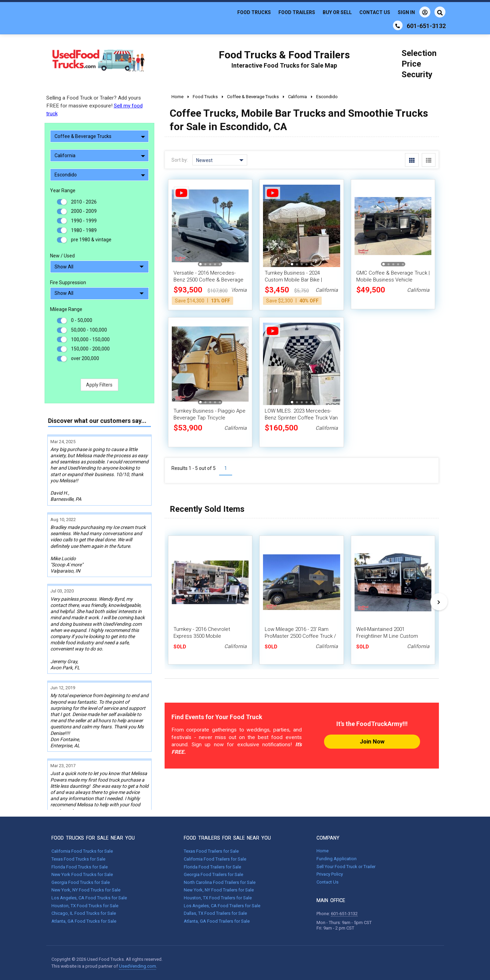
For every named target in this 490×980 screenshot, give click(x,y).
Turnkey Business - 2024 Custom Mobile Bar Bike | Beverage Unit (293, 280)
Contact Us (375, 12)
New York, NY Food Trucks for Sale (86, 890)
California (100, 155)
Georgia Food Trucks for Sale (81, 882)
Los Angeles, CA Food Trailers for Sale (222, 906)
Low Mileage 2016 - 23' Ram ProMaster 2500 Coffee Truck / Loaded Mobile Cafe (300, 636)
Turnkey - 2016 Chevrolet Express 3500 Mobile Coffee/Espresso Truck (202, 636)
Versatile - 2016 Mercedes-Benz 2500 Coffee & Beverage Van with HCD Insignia (208, 280)
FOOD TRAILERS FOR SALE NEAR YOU (227, 838)
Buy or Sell (337, 12)
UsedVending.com (138, 966)
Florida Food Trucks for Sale (80, 867)
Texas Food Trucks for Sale (78, 859)
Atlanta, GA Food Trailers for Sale (217, 921)
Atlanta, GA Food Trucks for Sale (84, 921)
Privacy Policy (330, 874)
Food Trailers (297, 12)
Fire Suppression (68, 283)
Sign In (414, 12)
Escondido (100, 175)
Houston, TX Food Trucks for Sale (85, 906)
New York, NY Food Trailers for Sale (219, 890)
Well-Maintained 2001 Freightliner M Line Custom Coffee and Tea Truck (387, 636)
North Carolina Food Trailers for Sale (220, 882)
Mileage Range (66, 309)
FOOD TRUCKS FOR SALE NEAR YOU (93, 838)
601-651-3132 (344, 914)
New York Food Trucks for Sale (82, 874)
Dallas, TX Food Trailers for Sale (215, 913)
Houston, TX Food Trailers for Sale (218, 898)
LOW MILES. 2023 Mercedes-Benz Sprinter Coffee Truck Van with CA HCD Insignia (301, 418)
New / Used (62, 256)
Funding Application (337, 859)
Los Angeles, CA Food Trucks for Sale (89, 898)
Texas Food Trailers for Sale (211, 851)
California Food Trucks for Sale (82, 851)
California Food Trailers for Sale (215, 859)
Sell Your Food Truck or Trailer (346, 867)
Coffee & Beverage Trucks (100, 136)
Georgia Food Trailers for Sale (213, 874)
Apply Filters (99, 385)
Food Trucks (254, 12)
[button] (200, 264)
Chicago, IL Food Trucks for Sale (84, 913)
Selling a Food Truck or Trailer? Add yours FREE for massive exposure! (94, 106)
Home (322, 851)
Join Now (372, 741)
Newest (220, 160)
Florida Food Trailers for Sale (212, 867)
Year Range (63, 191)
